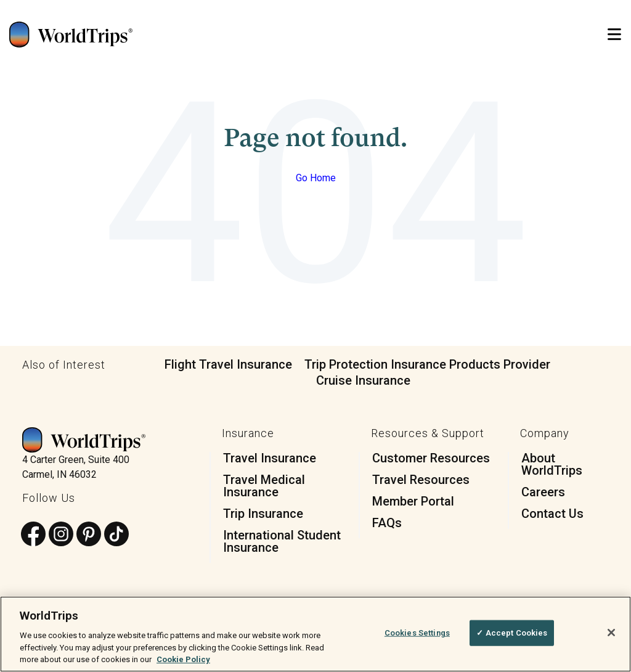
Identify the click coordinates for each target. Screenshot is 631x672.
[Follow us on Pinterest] (89, 535)
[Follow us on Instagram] (61, 535)
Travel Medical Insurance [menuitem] (264, 486)
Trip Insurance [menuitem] (263, 514)
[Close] (611, 633)
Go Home (316, 178)
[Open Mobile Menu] (614, 35)
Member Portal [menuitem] (413, 501)
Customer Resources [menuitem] (431, 458)
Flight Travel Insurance (228, 364)
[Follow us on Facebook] (33, 535)
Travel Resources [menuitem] (421, 480)
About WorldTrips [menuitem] (552, 464)
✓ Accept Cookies (512, 633)
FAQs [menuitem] (387, 523)
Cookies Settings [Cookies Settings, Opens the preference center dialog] (417, 633)
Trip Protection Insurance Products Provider (427, 364)
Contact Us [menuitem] (552, 514)
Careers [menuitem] (543, 492)
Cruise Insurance (363, 380)
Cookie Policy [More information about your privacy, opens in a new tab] (183, 659)
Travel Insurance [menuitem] (270, 458)
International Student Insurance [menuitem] (282, 541)
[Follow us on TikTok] (116, 535)
